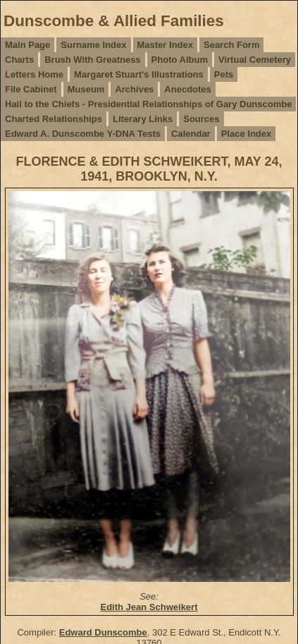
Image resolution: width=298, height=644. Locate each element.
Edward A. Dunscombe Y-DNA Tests (83, 134)
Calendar (191, 134)
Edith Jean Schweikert (149, 607)
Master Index (165, 45)
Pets (224, 74)
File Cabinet (31, 89)
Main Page (27, 45)
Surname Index (93, 45)
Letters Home (34, 74)
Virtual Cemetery (255, 60)
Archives (134, 89)
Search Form (231, 45)
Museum (86, 89)
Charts (19, 60)
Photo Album (180, 60)
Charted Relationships (54, 119)
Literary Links (143, 119)
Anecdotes (187, 89)
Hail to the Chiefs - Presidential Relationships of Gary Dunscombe (148, 104)
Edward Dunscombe (103, 632)
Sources (201, 119)
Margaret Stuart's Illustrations (139, 74)
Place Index (247, 134)
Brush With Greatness (92, 60)
